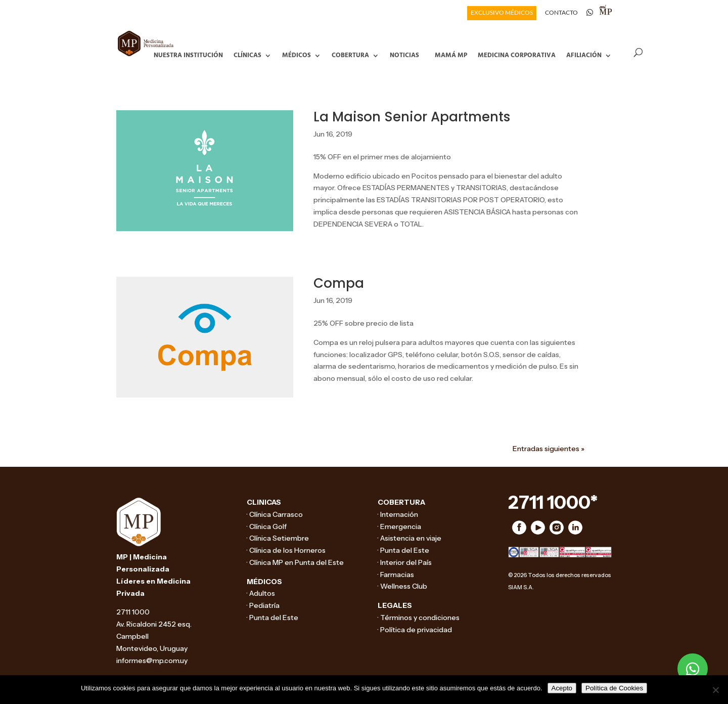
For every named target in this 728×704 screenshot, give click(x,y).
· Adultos (261, 593)
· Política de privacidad (415, 630)
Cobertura (350, 54)
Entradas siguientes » (549, 449)
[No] (715, 690)
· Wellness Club (402, 586)
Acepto (562, 688)
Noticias (404, 54)
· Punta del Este (272, 618)
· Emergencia (399, 526)
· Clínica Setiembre (278, 538)
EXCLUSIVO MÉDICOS (502, 13)
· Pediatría (263, 605)
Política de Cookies (614, 688)
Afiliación (584, 54)
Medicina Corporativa (517, 54)
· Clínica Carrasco (275, 514)
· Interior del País (405, 562)
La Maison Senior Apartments (412, 117)
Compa (339, 283)
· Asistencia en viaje (409, 538)
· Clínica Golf (267, 526)
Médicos (297, 54)
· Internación (398, 514)
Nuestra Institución (188, 54)
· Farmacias (396, 575)
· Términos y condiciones (419, 618)
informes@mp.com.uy (152, 661)
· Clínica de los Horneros (286, 550)
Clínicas (247, 54)
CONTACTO (561, 13)
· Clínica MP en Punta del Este (295, 562)
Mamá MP (451, 54)
